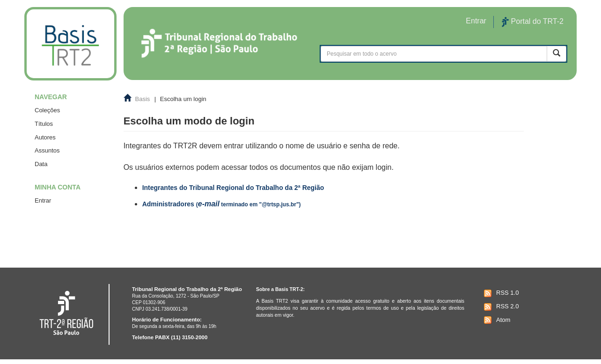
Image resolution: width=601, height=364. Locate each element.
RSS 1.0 (500, 293)
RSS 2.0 (500, 307)
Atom (496, 320)
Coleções (47, 110)
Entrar (43, 200)
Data (41, 164)
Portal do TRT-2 (533, 22)
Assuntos (47, 150)
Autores (45, 137)
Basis (143, 99)
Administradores (222, 204)
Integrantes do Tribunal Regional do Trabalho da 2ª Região (233, 188)
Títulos (44, 124)
